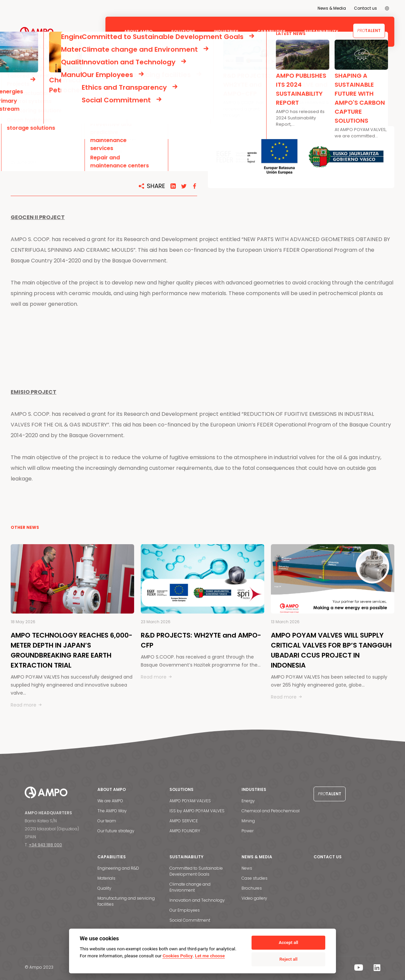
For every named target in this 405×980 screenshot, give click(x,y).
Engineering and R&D (118, 868)
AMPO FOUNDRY (185, 831)
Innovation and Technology (197, 900)
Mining (248, 821)
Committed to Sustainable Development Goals (196, 871)
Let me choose (210, 956)
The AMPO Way (112, 811)
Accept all (288, 942)
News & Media (332, 8)
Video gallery (254, 898)
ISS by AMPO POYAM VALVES (197, 811)
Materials (106, 878)
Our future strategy (116, 831)
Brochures (252, 888)
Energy (248, 801)
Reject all (289, 959)
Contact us (365, 8)
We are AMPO (110, 801)
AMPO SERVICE (184, 821)
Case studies (255, 878)
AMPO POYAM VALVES (190, 801)
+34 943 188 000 (45, 845)
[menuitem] (387, 8)
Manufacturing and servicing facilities (126, 901)
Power (248, 831)
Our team (107, 821)
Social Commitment (190, 920)
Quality (104, 888)
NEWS (35, 78)
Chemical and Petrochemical (271, 811)
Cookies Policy (177, 956)
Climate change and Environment (190, 887)
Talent (369, 31)
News (247, 868)
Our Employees (185, 910)
